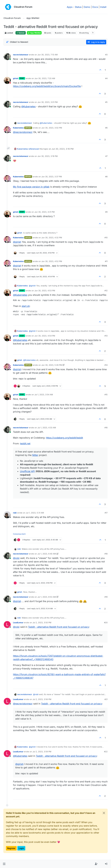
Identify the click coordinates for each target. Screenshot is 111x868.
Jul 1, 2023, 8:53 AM (47, 597)
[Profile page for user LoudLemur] (7, 625)
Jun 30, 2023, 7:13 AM (48, 55)
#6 (106, 128)
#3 (106, 55)
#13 (106, 336)
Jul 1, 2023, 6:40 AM (47, 554)
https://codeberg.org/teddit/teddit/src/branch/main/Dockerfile (47, 86)
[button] (4, 864)
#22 (106, 752)
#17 (106, 513)
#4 (106, 78)
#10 (106, 238)
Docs (95, 7)
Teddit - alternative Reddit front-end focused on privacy (59, 627)
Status (78, 7)
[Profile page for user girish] (7, 80)
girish (16, 78)
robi (15, 513)
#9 (106, 212)
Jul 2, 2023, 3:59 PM (42, 752)
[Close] (104, 813)
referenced (34, 149)
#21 (106, 699)
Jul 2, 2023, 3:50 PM (42, 623)
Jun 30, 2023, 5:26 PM (52, 365)
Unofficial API (27, 471)
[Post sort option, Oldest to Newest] (17, 42)
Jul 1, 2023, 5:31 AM (35, 513)
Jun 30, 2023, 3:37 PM (52, 177)
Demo (87, 7)
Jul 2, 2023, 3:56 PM (42, 699)
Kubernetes (18, 128)
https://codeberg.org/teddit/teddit (64, 438)
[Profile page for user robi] (7, 515)
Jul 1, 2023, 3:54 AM (44, 395)
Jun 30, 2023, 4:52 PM (52, 261)
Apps (70, 7)
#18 (106, 554)
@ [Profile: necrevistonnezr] (23, 132)
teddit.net (25, 443)
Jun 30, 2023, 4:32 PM (52, 238)
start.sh (26, 306)
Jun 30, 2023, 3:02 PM (52, 128)
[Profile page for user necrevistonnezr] (7, 57)
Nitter (35, 455)
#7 (106, 156)
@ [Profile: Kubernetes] (28, 106)
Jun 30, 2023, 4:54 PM (45, 336)
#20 (106, 623)
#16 (106, 428)
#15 (106, 395)
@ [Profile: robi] (16, 558)
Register (11, 848)
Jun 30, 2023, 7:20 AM (45, 78)
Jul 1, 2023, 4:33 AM (47, 428)
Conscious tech (19, 534)
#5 (106, 102)
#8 (106, 177)
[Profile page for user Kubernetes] (7, 130)
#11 (106, 261)
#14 (106, 365)
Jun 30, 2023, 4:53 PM (45, 291)
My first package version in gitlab (31, 187)
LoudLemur (18, 623)
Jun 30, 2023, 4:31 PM (45, 212)
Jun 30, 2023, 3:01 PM (48, 102)
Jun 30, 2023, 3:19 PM (48, 156)
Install (103, 7)
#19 (106, 597)
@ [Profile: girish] (17, 242)
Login (21, 848)
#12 (106, 291)
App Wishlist (34, 33)
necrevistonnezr (21, 55)
